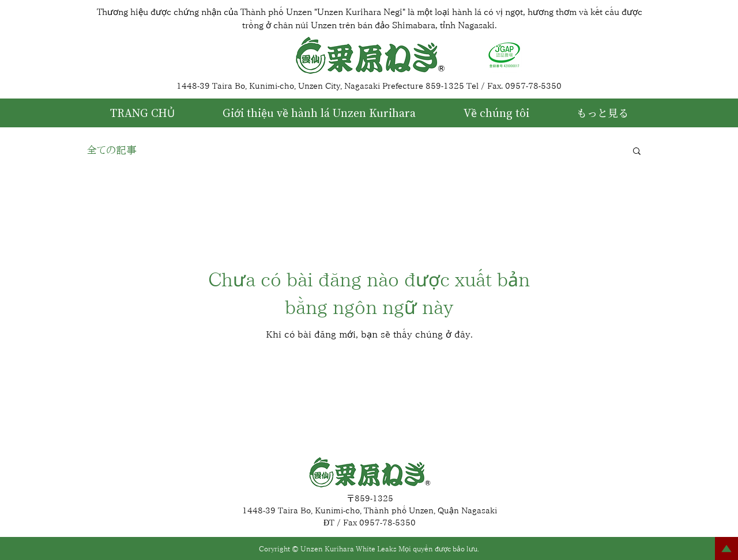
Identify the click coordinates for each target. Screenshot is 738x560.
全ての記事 (112, 150)
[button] (637, 152)
